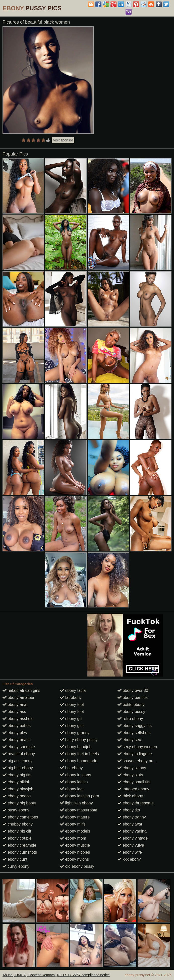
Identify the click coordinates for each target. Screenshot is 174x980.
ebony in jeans (76, 775)
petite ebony (131, 705)
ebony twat (130, 824)
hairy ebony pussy (79, 740)
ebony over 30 (133, 690)
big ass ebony (17, 761)
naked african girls (21, 690)
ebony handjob (76, 747)
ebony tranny (132, 817)
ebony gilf (71, 719)
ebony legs (72, 789)
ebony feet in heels (79, 754)
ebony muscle (75, 845)
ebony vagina (132, 831)
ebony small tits (134, 782)
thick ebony (130, 796)
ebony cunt (15, 859)
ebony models (75, 831)
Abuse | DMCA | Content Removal (29, 975)
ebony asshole (18, 719)
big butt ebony (18, 768)
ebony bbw (15, 733)
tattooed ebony (133, 789)
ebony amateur (18, 698)
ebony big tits (17, 775)
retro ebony (130, 719)
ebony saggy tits (135, 726)
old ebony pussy (77, 866)
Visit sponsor (63, 140)
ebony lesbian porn (80, 796)
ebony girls (72, 726)
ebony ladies (74, 782)
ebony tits (129, 810)
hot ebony (71, 768)
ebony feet (72, 705)
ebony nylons (74, 859)
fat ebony (71, 698)
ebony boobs (17, 796)
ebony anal (15, 705)
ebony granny (75, 733)
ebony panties (133, 698)
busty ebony (16, 810)
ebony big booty (19, 803)
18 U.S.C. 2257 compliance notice (83, 975)
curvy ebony (16, 866)
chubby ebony (18, 824)
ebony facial (73, 690)
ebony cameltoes (20, 817)
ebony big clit (17, 831)
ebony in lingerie (135, 754)
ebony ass (14, 712)
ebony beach (17, 740)
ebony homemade (79, 761)
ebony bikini (16, 782)
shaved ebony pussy (138, 761)
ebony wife (130, 852)
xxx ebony (129, 859)
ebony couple (17, 838)
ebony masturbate (79, 810)
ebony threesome (136, 803)
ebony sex (129, 740)
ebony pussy (131, 712)
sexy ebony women (137, 747)
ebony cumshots (20, 852)
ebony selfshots (134, 733)
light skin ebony (76, 803)
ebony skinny (132, 768)
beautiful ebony (19, 754)
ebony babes (17, 726)
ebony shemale (19, 747)
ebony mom (73, 838)
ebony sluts (130, 775)
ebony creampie (19, 845)
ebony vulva (131, 845)
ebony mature (75, 817)
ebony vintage (133, 838)
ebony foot (72, 712)
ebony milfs (73, 824)
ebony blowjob (18, 789)
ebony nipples (75, 852)
